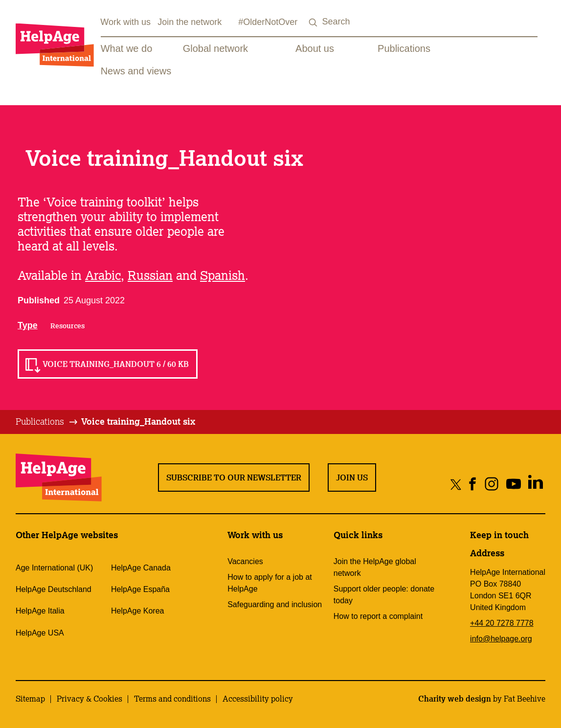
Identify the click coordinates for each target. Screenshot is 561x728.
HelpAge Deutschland (54, 589)
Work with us (125, 22)
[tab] (47, 422)
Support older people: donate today (384, 595)
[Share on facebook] (473, 484)
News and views (136, 71)
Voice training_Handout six (138, 421)
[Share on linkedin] (535, 484)
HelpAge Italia (40, 611)
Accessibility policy (258, 699)
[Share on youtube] (513, 484)
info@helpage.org (501, 639)
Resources (67, 326)
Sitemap (30, 699)
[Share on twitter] (456, 484)
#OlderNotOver (268, 22)
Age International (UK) (54, 568)
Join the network (190, 22)
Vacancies (245, 561)
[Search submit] (313, 23)
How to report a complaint (378, 616)
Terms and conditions (172, 699)
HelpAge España (140, 589)
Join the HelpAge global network (375, 567)
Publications (404, 48)
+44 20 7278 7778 (502, 623)
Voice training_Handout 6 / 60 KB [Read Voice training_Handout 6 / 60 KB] (116, 364)
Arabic (103, 275)
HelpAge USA (40, 633)
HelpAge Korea (138, 611)
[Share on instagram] (491, 484)
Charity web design (455, 699)
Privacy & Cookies (90, 699)
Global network (215, 48)
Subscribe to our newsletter (234, 478)
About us (315, 48)
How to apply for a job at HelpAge (270, 583)
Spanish (223, 275)
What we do (127, 48)
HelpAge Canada (141, 568)
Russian (150, 275)
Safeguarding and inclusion (275, 604)
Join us (352, 478)
